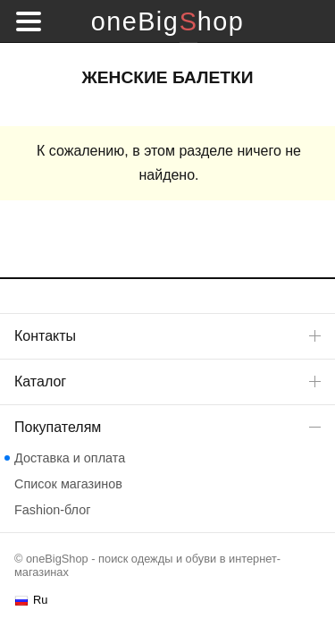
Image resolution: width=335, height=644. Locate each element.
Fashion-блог (52, 510)
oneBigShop (167, 21)
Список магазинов (68, 484)
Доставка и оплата (70, 458)
